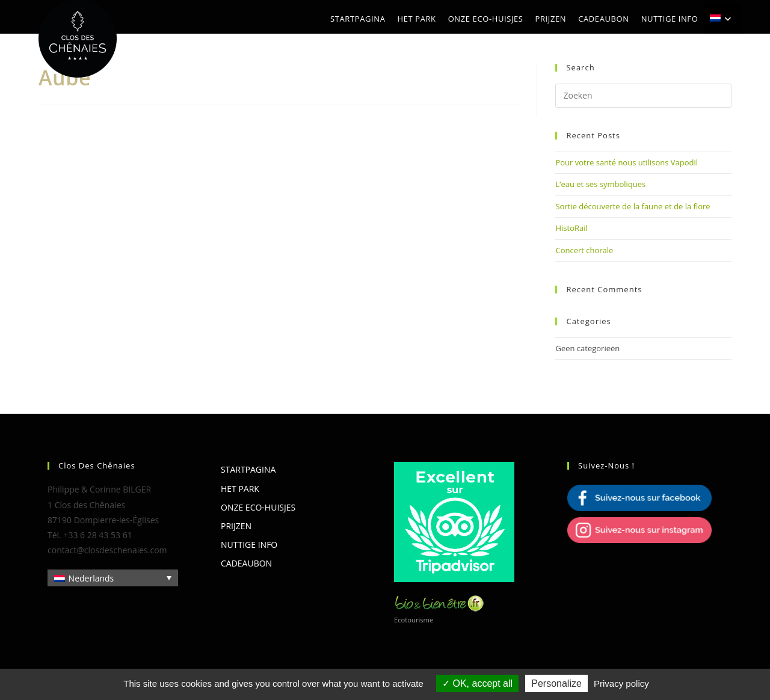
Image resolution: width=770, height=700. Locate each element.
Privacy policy (621, 683)
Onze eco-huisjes (258, 507)
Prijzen (236, 526)
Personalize (556, 683)
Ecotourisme (414, 620)
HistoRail (571, 228)
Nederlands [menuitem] (91, 578)
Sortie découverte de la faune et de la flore (633, 206)
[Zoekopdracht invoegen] (643, 96)
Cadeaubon (246, 563)
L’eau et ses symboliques (600, 184)
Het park (240, 489)
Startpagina (248, 469)
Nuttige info (249, 545)
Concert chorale (584, 250)
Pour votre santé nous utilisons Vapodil (627, 162)
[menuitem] (722, 19)
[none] (113, 578)
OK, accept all (477, 683)
